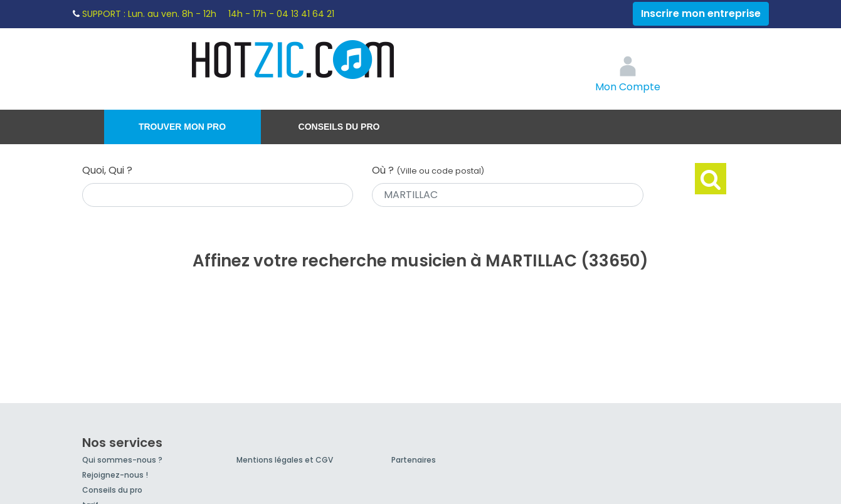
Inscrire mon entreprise (701, 13)
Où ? (428, 170)
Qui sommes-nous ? (122, 460)
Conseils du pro (339, 127)
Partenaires (414, 460)
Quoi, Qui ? (107, 170)
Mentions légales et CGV (285, 460)
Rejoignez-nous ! (115, 475)
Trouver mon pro (182, 127)
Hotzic (294, 60)
